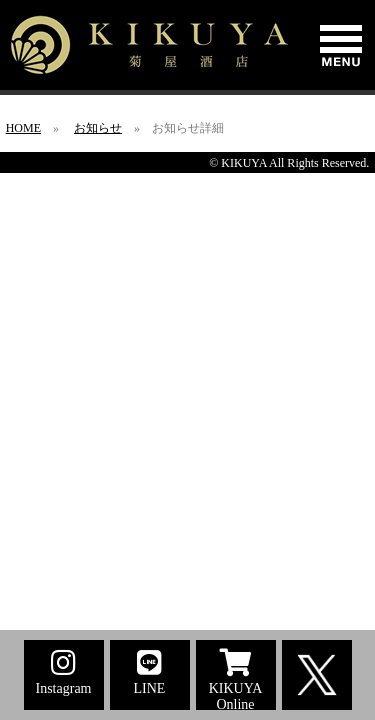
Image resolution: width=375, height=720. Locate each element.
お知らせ (98, 128)
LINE (150, 672)
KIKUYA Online (236, 679)
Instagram (64, 672)
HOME (23, 128)
